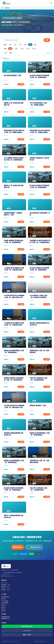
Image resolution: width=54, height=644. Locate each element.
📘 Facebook (27, 630)
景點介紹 (3, 609)
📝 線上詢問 (18, 547)
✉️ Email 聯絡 (27, 635)
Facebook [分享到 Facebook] (24, 554)
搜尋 (47, 40)
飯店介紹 (3, 606)
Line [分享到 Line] (31, 554)
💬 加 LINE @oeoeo (27, 626)
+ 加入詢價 (21, 84)
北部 (15, 45)
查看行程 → (7, 84)
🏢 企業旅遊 (5, 597)
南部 (25, 45)
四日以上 (34, 49)
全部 (10, 45)
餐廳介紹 (3, 607)
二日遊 (22, 49)
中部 (20, 45)
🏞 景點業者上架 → (6, 618)
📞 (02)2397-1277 (34, 547)
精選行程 (3, 599)
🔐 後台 (51, 641)
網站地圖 (3, 611)
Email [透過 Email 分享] (38, 554)
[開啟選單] (51, 3)
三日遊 (28, 49)
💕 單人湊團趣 (5, 602)
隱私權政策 (37, 641)
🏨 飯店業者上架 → (6, 617)
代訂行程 (5, 600)
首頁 (2, 8)
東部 (30, 45)
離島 (35, 45)
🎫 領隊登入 (47, 641)
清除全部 (48, 53)
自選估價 (5, 604)
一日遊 (16, 49)
